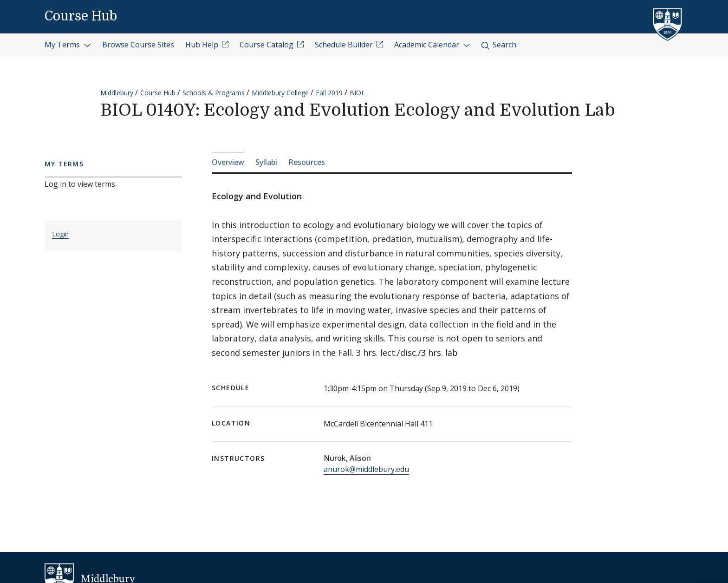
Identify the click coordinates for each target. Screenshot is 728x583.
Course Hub (81, 16)
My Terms (68, 45)
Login (60, 234)
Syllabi (266, 162)
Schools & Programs (214, 93)
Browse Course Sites (138, 45)
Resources (307, 162)
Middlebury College (280, 93)
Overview (228, 162)
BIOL (357, 93)
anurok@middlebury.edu (366, 469)
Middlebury (117, 93)
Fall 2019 (329, 93)
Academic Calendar (432, 45)
